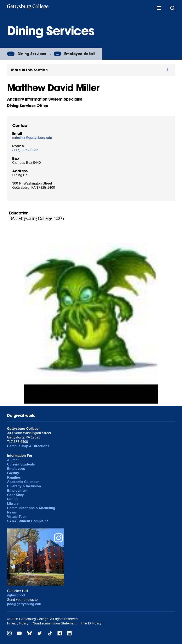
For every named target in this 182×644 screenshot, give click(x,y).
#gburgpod (16, 595)
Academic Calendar (23, 482)
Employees (16, 469)
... (11, 54)
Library (13, 504)
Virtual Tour (16, 517)
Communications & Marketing (31, 508)
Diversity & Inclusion (24, 486)
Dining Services (32, 54)
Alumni (13, 460)
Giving (12, 499)
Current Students (21, 464)
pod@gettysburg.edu (24, 604)
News (12, 512)
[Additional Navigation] (159, 8)
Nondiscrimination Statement (55, 623)
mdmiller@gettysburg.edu (32, 138)
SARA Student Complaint (27, 521)
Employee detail (79, 54)
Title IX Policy (91, 623)
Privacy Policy (18, 623)
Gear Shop (16, 495)
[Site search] (172, 8)
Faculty (13, 473)
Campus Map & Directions (28, 446)
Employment (17, 491)
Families (14, 477)
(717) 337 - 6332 (25, 150)
